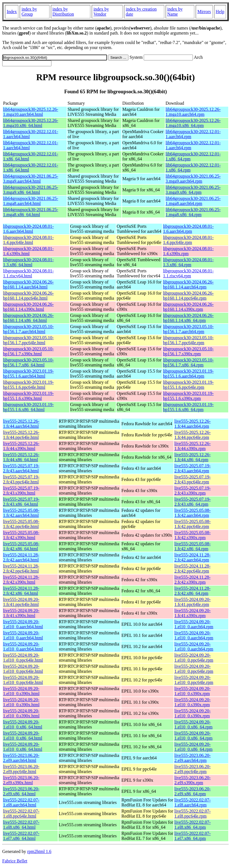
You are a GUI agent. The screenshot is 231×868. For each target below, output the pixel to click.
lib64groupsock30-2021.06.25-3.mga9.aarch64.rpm (193, 179)
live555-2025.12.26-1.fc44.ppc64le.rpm (192, 435)
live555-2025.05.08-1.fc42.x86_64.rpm (192, 546)
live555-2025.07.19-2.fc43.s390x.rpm (192, 491)
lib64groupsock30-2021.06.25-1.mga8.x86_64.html (31, 212)
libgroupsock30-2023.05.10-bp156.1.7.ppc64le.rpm (188, 340)
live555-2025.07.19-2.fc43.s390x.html (21, 491)
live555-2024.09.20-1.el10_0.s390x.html (21, 691)
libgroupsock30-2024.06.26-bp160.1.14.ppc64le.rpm (188, 296)
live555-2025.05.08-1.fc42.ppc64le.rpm (192, 524)
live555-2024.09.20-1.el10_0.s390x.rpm (192, 691)
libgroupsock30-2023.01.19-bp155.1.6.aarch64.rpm (188, 374)
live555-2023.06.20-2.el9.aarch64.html (21, 758)
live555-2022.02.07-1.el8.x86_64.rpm (192, 825)
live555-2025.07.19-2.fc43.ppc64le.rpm (192, 479)
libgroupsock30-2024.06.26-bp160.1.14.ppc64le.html (28, 296)
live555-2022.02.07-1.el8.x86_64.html (21, 825)
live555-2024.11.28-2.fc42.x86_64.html (21, 591)
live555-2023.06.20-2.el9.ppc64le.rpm (192, 769)
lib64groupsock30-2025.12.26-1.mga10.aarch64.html (31, 112)
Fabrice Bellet (15, 861)
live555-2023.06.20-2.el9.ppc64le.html (21, 769)
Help (220, 12)
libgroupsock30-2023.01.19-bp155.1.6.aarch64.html (28, 374)
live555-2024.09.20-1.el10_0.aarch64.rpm (194, 624)
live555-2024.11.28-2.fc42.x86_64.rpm (192, 591)
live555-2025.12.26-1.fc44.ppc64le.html (21, 435)
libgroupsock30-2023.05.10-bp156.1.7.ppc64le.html (28, 340)
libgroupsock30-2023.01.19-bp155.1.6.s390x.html (28, 396)
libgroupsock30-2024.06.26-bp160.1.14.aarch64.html (28, 284)
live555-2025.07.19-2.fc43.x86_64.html (21, 502)
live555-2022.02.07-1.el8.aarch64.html (21, 802)
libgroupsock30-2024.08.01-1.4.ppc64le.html (28, 240)
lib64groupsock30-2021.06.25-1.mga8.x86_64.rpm (193, 212)
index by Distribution (63, 12)
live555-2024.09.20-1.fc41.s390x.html (21, 613)
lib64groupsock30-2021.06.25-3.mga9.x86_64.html (31, 190)
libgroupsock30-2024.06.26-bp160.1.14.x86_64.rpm (188, 318)
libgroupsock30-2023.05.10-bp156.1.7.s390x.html (28, 351)
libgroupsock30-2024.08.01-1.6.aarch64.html (28, 229)
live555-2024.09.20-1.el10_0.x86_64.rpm (193, 724)
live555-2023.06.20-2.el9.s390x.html (21, 780)
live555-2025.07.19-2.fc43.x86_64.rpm (192, 502)
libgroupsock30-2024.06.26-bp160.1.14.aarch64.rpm (188, 284)
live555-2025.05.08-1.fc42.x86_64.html (21, 546)
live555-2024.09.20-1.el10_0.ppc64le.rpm (194, 658)
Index (12, 12)
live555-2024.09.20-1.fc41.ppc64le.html (21, 602)
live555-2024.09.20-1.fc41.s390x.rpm (192, 613)
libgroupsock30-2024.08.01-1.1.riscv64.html (28, 273)
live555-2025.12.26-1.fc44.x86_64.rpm (192, 457)
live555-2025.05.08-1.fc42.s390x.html (21, 535)
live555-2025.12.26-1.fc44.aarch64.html (21, 424)
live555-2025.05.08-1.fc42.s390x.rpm (192, 535)
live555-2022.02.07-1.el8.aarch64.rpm (192, 802)
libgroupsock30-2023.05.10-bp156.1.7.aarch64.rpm (188, 329)
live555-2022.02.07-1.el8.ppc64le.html (21, 814)
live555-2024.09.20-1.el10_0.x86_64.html (23, 724)
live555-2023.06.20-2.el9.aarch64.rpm (192, 758)
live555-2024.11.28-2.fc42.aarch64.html (21, 557)
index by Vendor (101, 12)
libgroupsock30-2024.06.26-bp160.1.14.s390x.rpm (188, 307)
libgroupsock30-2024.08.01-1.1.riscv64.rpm (188, 273)
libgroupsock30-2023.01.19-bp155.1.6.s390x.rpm (188, 396)
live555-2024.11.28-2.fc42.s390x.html (21, 580)
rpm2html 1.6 (39, 851)
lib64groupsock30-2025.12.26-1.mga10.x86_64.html (31, 123)
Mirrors (204, 12)
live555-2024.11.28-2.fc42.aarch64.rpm (192, 557)
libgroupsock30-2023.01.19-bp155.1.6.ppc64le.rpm (188, 385)
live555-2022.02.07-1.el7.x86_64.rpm (192, 836)
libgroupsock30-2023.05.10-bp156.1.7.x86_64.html (28, 362)
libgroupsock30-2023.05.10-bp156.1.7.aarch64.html (28, 329)
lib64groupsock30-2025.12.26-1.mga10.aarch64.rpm (193, 112)
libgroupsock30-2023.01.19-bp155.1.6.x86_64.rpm (188, 407)
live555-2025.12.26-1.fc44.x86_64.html (21, 457)
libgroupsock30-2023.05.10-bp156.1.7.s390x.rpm (188, 351)
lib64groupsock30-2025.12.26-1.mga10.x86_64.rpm (193, 123)
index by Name (175, 12)
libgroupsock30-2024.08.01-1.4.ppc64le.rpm (188, 240)
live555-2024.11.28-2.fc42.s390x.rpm (192, 580)
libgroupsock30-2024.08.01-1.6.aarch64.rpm (188, 229)
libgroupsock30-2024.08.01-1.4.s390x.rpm (188, 251)
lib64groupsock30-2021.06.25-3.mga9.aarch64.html (31, 179)
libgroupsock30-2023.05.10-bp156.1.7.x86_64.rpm (188, 362)
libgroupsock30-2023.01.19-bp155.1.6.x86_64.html (28, 407)
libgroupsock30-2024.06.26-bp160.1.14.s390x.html (28, 307)
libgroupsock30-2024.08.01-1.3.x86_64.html (28, 262)
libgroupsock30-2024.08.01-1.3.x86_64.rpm (188, 262)
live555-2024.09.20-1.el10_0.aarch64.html (23, 624)
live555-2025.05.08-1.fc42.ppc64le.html (21, 524)
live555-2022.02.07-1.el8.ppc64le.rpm (192, 814)
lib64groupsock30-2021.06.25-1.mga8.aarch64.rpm (193, 201)
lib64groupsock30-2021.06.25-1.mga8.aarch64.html (31, 201)
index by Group (29, 12)
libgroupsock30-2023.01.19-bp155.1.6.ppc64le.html (28, 385)
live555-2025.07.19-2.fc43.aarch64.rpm (192, 468)
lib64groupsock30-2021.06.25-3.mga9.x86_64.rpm (193, 190)
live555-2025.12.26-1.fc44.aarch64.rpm (192, 424)
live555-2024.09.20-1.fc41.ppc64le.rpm (192, 602)
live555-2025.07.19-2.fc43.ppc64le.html (21, 479)
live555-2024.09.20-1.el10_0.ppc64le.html (23, 658)
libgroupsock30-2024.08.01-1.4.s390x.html (28, 251)
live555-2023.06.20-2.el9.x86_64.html (21, 791)
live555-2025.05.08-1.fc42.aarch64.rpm (192, 513)
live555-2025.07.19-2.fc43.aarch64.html (21, 468)
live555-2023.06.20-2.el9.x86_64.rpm (192, 791)
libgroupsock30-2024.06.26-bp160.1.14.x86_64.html (28, 318)
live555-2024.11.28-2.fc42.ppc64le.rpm (192, 569)
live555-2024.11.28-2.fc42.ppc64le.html (21, 569)
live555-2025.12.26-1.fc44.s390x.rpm (192, 446)
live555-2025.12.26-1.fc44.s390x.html (21, 446)
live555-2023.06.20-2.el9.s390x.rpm (192, 780)
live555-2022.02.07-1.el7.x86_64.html (21, 836)
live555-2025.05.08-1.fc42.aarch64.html (21, 513)
